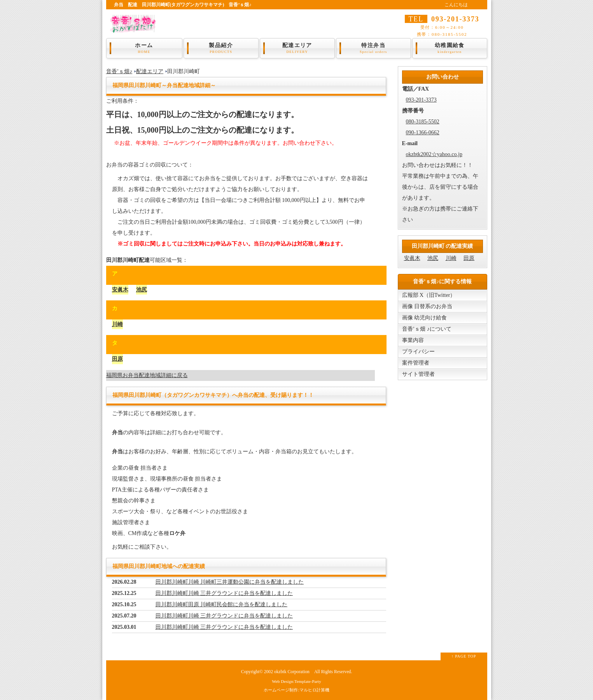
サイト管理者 (418, 374)
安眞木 (120, 290)
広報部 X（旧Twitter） (429, 295)
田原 (117, 359)
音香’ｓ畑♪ (119, 71)
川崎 (117, 324)
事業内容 (413, 340)
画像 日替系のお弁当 (427, 306)
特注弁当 (374, 48)
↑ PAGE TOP (464, 656)
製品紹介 (221, 48)
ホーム (144, 48)
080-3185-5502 (423, 122)
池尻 (142, 290)
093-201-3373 (421, 100)
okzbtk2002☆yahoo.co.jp (434, 154)
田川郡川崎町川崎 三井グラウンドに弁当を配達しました (224, 593)
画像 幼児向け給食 (425, 318)
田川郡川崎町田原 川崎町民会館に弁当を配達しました (222, 604)
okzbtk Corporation (292, 672)
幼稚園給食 (450, 48)
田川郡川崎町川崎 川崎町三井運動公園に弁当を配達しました (230, 582)
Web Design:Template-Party (296, 681)
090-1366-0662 (423, 132)
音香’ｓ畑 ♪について (427, 329)
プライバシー (418, 352)
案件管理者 (416, 363)
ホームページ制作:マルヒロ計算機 (296, 690)
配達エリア (297, 48)
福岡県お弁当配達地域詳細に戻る (147, 375)
